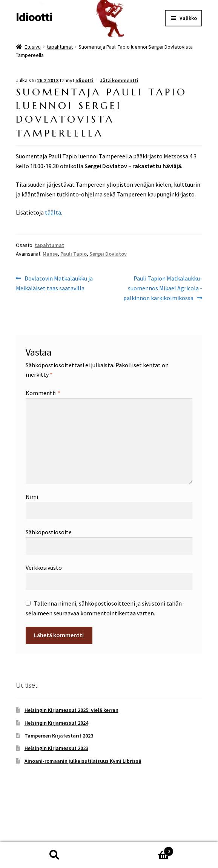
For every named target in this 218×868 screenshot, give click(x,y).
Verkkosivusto (44, 567)
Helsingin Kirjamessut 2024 (56, 723)
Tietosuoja (30, 825)
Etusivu (33, 47)
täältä (53, 212)
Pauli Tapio (74, 254)
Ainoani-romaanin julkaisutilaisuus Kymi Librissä (83, 761)
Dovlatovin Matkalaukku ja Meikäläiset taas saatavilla (54, 283)
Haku (54, 855)
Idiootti (34, 17)
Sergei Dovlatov (108, 254)
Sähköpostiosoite (49, 532)
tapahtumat (60, 47)
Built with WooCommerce (82, 825)
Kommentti (43, 393)
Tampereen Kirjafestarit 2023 (59, 736)
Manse (50, 254)
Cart (141, 850)
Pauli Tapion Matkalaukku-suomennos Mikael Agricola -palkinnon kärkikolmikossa (163, 288)
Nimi (32, 497)
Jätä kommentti (119, 80)
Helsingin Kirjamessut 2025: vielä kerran (71, 710)
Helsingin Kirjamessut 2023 (56, 748)
